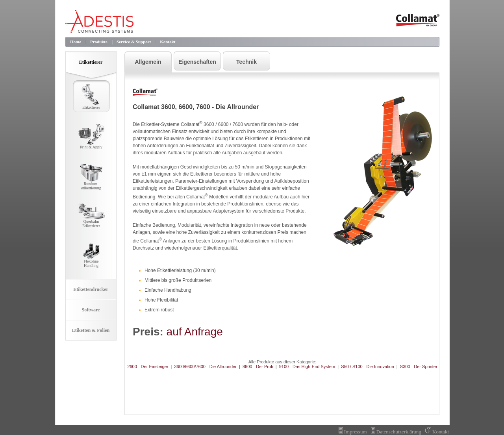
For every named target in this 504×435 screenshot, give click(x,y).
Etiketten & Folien (91, 330)
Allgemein (148, 62)
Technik (246, 62)
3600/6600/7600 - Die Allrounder (205, 367)
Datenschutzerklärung (396, 432)
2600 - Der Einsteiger (148, 367)
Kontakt (168, 42)
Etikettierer (91, 62)
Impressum (353, 432)
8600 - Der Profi (258, 367)
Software (91, 310)
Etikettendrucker (91, 289)
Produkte (99, 42)
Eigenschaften (197, 62)
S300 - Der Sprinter (419, 367)
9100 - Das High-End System (307, 367)
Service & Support (134, 42)
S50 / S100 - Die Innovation (368, 367)
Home (76, 42)
